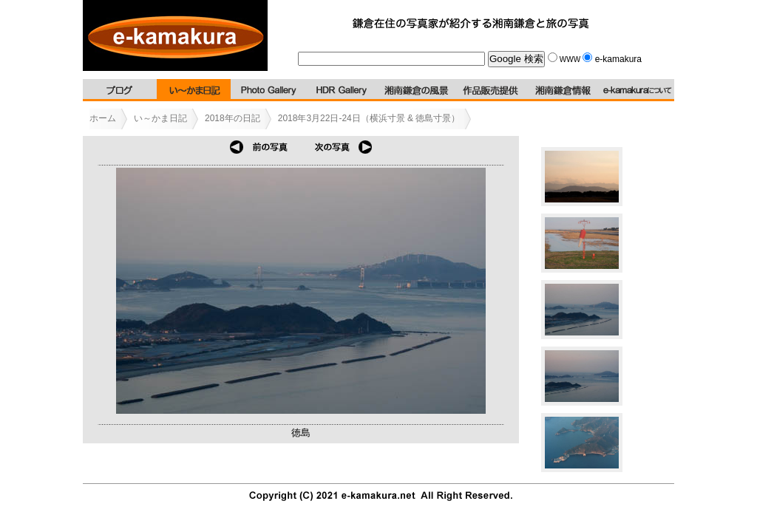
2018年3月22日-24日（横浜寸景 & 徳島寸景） (369, 118)
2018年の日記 (232, 118)
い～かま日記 (160, 118)
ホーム (103, 118)
